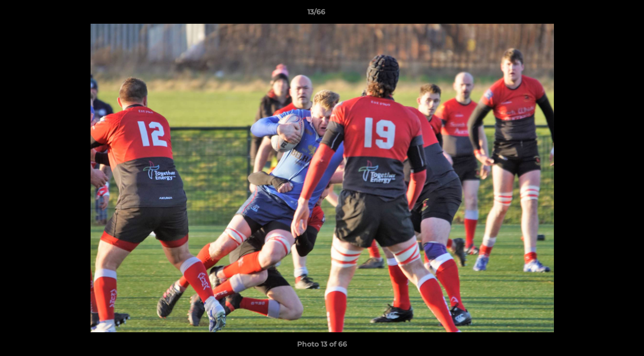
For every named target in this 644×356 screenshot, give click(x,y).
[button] (602, 14)
